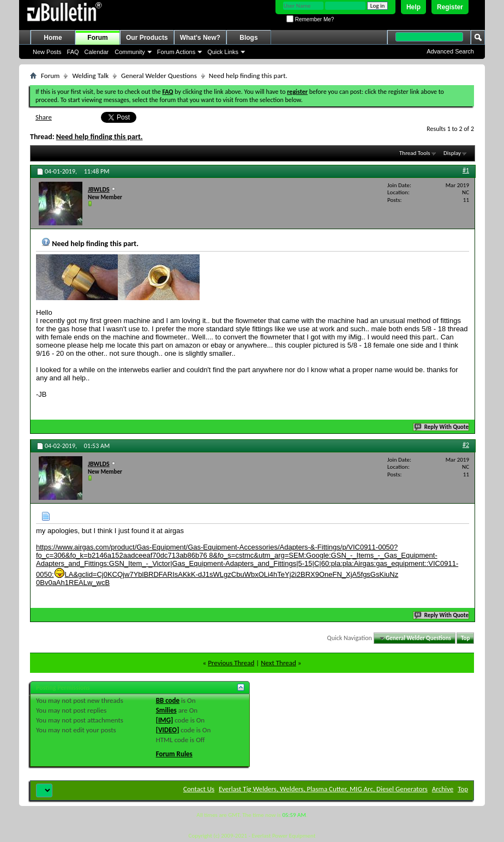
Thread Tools (415, 153)
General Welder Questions (159, 76)
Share (44, 117)
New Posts (47, 52)
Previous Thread (231, 663)
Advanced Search (450, 51)
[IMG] (165, 720)
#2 (466, 445)
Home (53, 38)
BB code (168, 700)
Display (452, 153)
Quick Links (223, 52)
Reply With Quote (442, 427)
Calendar (97, 52)
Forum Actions (176, 52)
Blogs (248, 38)
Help (413, 7)
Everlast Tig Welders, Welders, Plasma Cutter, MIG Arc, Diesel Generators (323, 789)
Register (450, 7)
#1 (466, 170)
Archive (443, 789)
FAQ (73, 52)
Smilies (166, 710)
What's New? (200, 38)
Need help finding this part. (100, 137)
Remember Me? (310, 19)
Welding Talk (90, 76)
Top (465, 638)
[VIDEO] (168, 730)
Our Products (147, 38)
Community (130, 52)
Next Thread (278, 663)
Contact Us (199, 789)
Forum (97, 38)
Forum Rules (174, 754)
